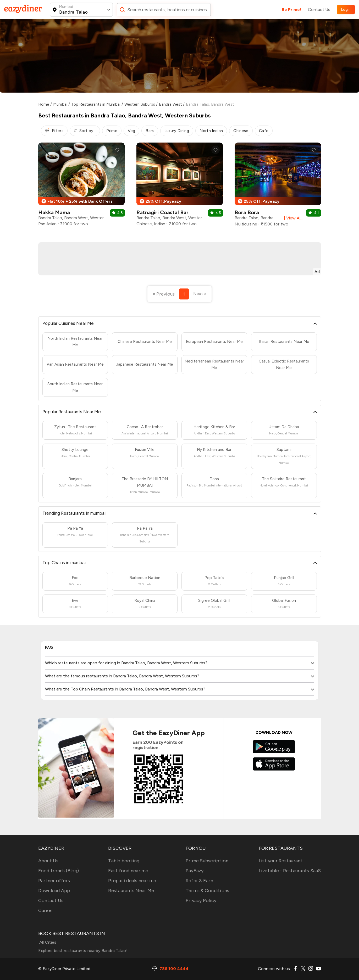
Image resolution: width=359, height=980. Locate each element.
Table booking (124, 861)
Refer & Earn (199, 881)
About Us (48, 861)
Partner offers (54, 881)
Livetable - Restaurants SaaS (290, 871)
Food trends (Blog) (59, 871)
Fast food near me (128, 871)
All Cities (47, 942)
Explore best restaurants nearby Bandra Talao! (83, 951)
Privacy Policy (201, 900)
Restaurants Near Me (131, 891)
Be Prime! (291, 10)
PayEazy (195, 871)
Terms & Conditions (208, 891)
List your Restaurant (281, 861)
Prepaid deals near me (132, 881)
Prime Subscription (207, 861)
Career (46, 910)
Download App (54, 891)
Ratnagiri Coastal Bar (162, 212)
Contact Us (319, 10)
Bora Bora (247, 212)
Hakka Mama (54, 212)
